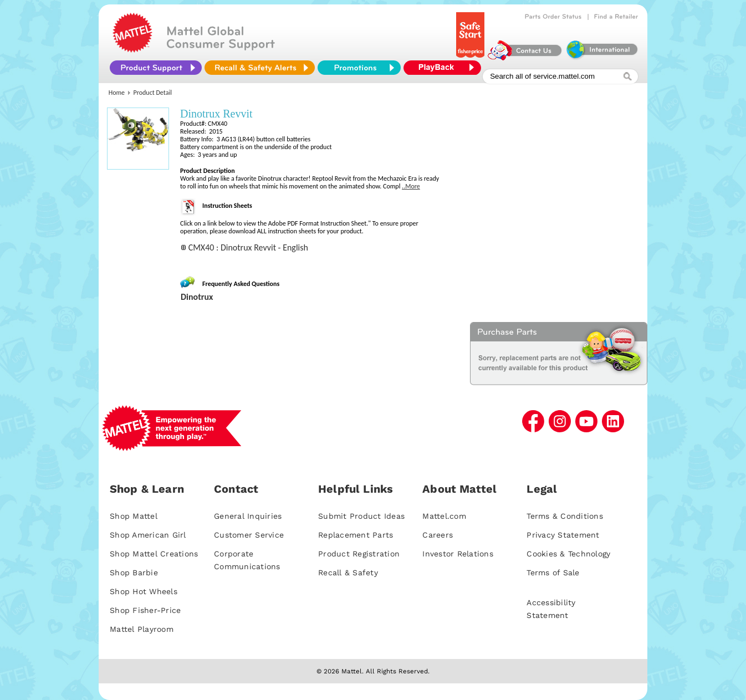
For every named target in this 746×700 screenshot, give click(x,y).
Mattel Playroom (142, 629)
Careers (438, 535)
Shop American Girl (148, 535)
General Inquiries (248, 516)
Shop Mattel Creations (154, 554)
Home (117, 93)
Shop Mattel (134, 516)
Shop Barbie (134, 573)
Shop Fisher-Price (145, 610)
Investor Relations (458, 554)
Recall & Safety (348, 573)
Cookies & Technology (568, 554)
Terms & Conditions (565, 516)
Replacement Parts (356, 535)
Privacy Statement (563, 535)
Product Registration (359, 554)
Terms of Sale (553, 573)
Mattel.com (444, 516)
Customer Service (249, 535)
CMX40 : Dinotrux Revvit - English (248, 247)
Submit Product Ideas (361, 516)
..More (411, 186)
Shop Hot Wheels (144, 591)
